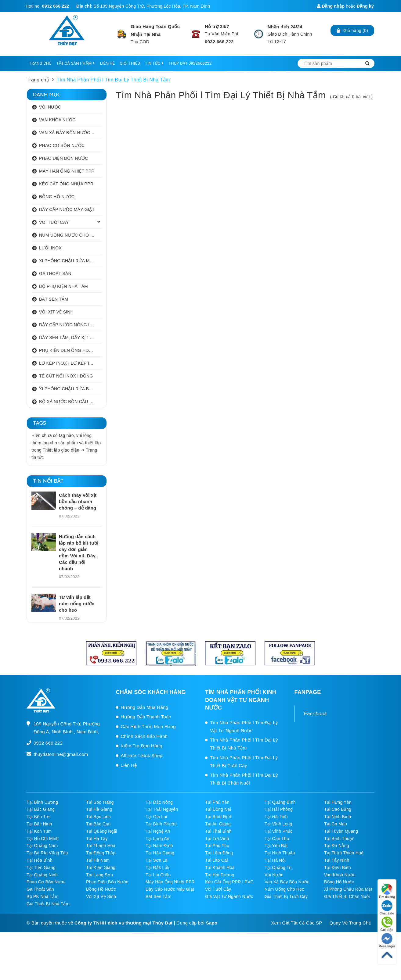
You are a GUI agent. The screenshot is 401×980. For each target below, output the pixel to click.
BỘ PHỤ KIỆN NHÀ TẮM (63, 286)
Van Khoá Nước (340, 875)
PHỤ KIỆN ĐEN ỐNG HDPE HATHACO (70, 350)
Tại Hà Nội (275, 860)
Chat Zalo (387, 908)
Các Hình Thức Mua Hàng (148, 726)
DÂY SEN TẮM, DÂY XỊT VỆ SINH (70, 338)
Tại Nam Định (159, 846)
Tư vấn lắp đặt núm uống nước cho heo (77, 604)
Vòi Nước (274, 875)
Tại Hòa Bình (40, 860)
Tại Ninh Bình (338, 817)
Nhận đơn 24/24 (285, 27)
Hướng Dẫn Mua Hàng (145, 707)
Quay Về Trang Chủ (350, 923)
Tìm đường (387, 891)
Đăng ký (365, 6)
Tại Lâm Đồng (219, 853)
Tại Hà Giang (99, 809)
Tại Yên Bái (276, 846)
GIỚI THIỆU (130, 63)
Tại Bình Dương (42, 802)
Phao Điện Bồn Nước (107, 882)
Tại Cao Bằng (338, 809)
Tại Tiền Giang (41, 867)
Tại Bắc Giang (41, 809)
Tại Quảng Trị (278, 867)
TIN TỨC (154, 63)
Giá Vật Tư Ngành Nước (229, 896)
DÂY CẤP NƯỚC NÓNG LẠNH (69, 325)
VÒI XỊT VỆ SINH (56, 312)
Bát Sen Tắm (158, 896)
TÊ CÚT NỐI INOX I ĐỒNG (66, 376)
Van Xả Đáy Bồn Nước (287, 882)
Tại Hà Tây (97, 839)
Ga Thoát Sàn (40, 889)
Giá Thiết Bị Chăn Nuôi (347, 896)
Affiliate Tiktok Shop (142, 755)
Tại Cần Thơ (277, 839)
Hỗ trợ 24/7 (217, 26)
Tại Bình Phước (161, 824)
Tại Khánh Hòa (220, 867)
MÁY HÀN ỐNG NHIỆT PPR (67, 171)
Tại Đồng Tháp (101, 853)
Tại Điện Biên (338, 867)
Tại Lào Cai (217, 860)
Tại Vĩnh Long (278, 824)
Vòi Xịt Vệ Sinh (101, 896)
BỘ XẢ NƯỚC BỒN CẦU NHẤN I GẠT (70, 402)
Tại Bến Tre (38, 817)
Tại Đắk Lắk (157, 867)
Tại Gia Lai (156, 817)
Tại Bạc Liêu (98, 817)
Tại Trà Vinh (217, 839)
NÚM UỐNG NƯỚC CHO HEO (69, 235)
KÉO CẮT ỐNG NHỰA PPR (66, 184)
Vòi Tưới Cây (218, 889)
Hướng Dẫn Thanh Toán (146, 717)
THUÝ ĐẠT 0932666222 (190, 63)
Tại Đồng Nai (218, 809)
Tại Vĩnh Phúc (278, 831)
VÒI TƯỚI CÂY (54, 222)
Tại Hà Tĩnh (276, 817)
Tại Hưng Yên (338, 802)
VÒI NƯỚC (50, 107)
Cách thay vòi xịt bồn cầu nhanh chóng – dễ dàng (78, 501)
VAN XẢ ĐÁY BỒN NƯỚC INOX (70, 133)
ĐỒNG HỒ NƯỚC (57, 197)
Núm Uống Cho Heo (284, 889)
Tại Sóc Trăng (100, 802)
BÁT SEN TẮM (54, 299)
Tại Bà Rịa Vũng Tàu (47, 853)
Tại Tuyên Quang (341, 831)
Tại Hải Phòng (279, 809)
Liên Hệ (129, 765)
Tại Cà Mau (336, 824)
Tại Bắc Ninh (39, 824)
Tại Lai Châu (158, 875)
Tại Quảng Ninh (42, 875)
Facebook (316, 714)
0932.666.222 (219, 42)
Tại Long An (157, 839)
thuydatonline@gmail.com (61, 754)
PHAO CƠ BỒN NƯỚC (62, 145)
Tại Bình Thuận (339, 839)
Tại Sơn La (157, 860)
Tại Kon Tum (39, 831)
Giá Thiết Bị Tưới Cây (286, 896)
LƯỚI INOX (50, 248)
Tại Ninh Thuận (280, 853)
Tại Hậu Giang (160, 853)
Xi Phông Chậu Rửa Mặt (348, 889)
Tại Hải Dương (220, 875)
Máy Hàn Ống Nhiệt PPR (170, 882)
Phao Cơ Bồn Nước (46, 882)
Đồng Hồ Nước (339, 882)
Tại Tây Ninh (337, 860)
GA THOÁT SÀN (55, 274)
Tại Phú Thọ (217, 846)
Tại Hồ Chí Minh (43, 839)
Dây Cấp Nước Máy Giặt (170, 889)
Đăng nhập (331, 6)
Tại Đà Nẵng (337, 846)
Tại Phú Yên (217, 802)
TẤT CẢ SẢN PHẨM (76, 63)
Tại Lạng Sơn (99, 875)
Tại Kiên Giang (101, 867)
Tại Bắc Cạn (98, 824)
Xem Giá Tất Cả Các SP (297, 923)
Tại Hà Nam (98, 860)
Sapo (212, 923)
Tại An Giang (218, 824)
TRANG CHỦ (40, 63)
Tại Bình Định (219, 817)
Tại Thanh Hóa (101, 846)
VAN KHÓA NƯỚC (57, 120)
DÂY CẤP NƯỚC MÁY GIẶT (67, 209)
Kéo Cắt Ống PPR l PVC (229, 882)
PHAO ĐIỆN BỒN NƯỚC (64, 158)
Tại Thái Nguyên (162, 809)
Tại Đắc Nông (159, 802)
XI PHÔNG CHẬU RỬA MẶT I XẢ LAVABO (70, 261)
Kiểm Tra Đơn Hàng (142, 746)
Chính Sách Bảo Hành (144, 736)
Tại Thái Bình (218, 831)
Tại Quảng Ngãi (102, 831)
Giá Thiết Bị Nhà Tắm (48, 904)
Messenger (387, 941)
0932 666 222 (56, 6)
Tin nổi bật (48, 481)
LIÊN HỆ (107, 63)
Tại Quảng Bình (280, 802)
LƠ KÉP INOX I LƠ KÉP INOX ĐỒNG (70, 363)
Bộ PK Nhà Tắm (43, 896)
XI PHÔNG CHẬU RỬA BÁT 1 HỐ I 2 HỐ (70, 389)
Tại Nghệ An (158, 831)
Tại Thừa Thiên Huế (344, 853)
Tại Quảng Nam (42, 846)
